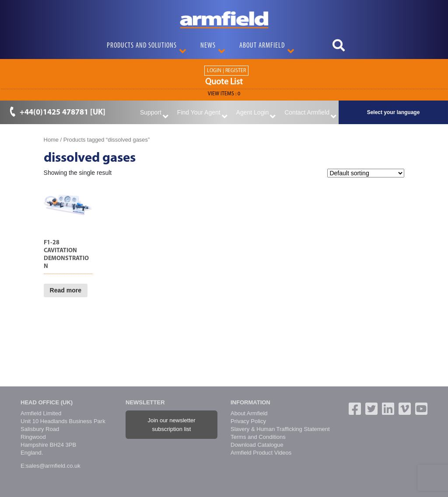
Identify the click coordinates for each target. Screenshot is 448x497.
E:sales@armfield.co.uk (51, 466)
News (211, 49)
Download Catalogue (257, 445)
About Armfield (265, 49)
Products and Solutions (144, 49)
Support (154, 115)
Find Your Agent (202, 115)
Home (51, 140)
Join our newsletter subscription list (171, 425)
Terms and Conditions (258, 437)
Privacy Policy (248, 421)
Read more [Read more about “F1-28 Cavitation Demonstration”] (66, 290)
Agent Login (256, 115)
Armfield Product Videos (261, 453)
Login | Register (226, 71)
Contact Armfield (310, 115)
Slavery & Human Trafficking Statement (280, 429)
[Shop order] (366, 173)
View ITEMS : (224, 94)
